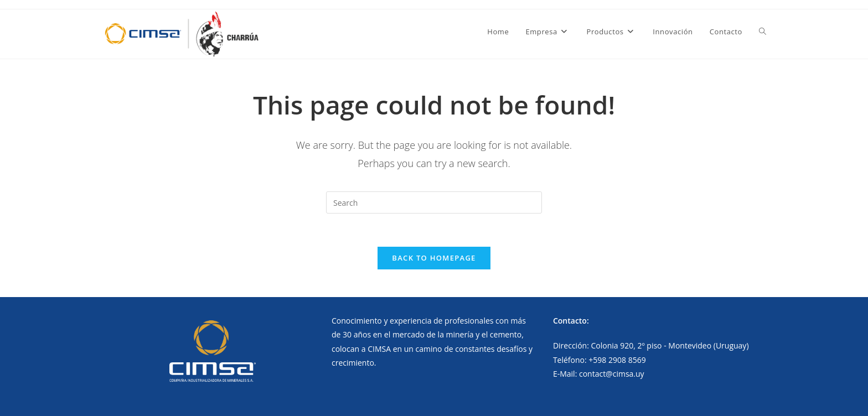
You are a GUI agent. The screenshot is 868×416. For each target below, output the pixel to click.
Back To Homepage (434, 258)
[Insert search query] (434, 202)
